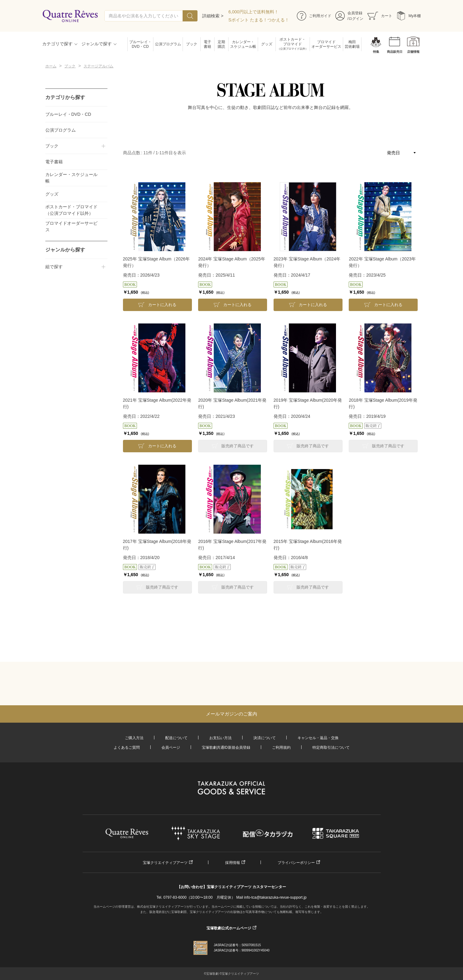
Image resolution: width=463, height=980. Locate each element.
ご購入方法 (134, 738)
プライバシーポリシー (296, 863)
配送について (176, 738)
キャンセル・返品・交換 (318, 738)
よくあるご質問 (127, 747)
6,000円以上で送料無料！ (254, 12)
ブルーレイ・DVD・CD (140, 44)
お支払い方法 (220, 738)
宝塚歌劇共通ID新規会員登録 (226, 747)
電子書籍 (207, 44)
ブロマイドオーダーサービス (326, 44)
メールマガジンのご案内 (231, 714)
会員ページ (171, 747)
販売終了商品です (238, 446)
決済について (265, 738)
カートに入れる (162, 305)
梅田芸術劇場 (352, 44)
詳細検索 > (213, 16)
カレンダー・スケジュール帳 (243, 44)
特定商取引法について (331, 747)
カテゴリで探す (57, 44)
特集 (376, 52)
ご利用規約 (281, 747)
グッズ (267, 44)
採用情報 (233, 863)
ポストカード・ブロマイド (293, 44)
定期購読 (221, 44)
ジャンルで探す (97, 44)
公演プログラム (168, 44)
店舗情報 (413, 52)
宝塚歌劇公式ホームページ (229, 928)
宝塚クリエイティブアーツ (165, 863)
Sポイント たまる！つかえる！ (259, 20)
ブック (192, 44)
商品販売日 (395, 52)
